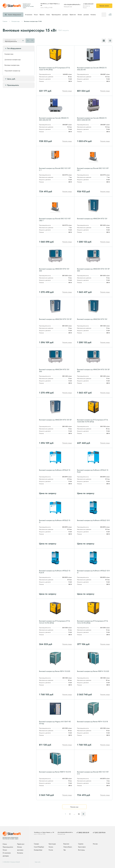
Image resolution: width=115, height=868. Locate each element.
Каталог (15, 15)
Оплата (80, 15)
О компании (29, 15)
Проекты (42, 15)
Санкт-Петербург (39, 847)
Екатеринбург (38, 850)
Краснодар (52, 844)
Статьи (48, 15)
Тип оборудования (14, 48)
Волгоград (81, 850)
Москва (95, 844)
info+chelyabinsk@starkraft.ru (72, 4)
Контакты (93, 15)
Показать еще (74, 807)
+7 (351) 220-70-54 (99, 833)
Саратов (81, 844)
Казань (51, 847)
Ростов (51, 850)
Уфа (65, 850)
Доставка (86, 15)
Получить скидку (67, 91)
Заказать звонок (104, 6)
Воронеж (66, 844)
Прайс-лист (73, 15)
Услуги (36, 15)
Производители (56, 15)
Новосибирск (68, 847)
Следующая (83, 814)
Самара (36, 844)
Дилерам (65, 15)
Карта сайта (38, 862)
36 (79, 814)
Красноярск (82, 847)
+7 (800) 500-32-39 (88, 4)
